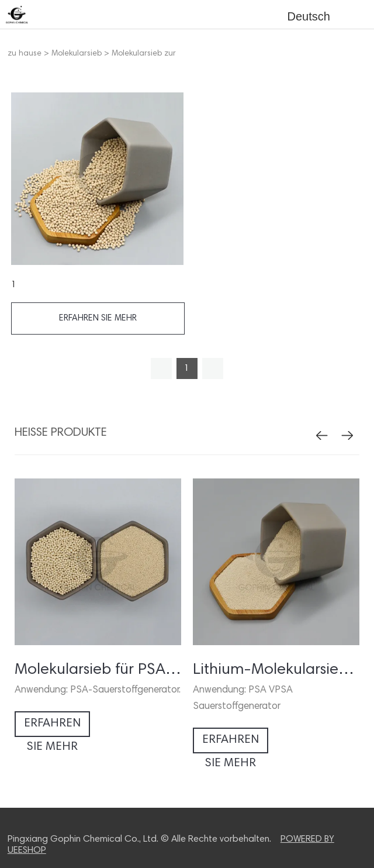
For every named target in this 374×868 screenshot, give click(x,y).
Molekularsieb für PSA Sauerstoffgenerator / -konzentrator (98, 670)
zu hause (25, 54)
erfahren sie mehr (98, 318)
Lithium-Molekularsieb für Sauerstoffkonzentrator (276, 670)
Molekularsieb (77, 54)
